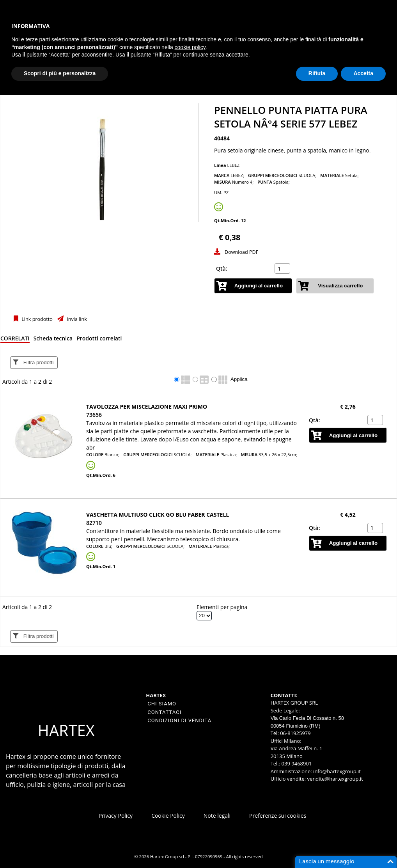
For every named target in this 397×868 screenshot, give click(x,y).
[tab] (15, 340)
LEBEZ (233, 165)
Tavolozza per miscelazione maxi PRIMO (147, 407)
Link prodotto (36, 319)
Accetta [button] (363, 73)
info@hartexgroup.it (336, 771)
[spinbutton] (283, 269)
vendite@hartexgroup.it (335, 779)
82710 (94, 523)
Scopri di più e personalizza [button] (60, 73)
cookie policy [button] (190, 47)
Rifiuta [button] (317, 73)
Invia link (76, 319)
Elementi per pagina (222, 607)
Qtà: (222, 268)
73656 (94, 415)
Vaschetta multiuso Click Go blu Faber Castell (158, 515)
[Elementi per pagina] (204, 616)
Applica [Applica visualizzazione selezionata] (239, 379)
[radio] (177, 379)
